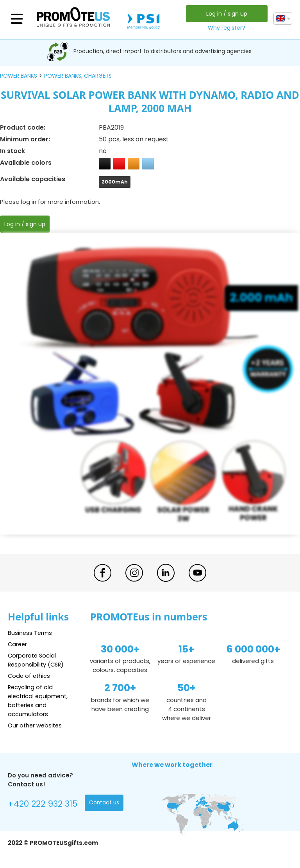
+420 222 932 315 (43, 804)
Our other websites (36, 725)
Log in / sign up (226, 14)
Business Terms (30, 633)
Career (18, 644)
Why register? (227, 28)
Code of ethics (30, 676)
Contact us (104, 803)
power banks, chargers (78, 76)
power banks (19, 76)
